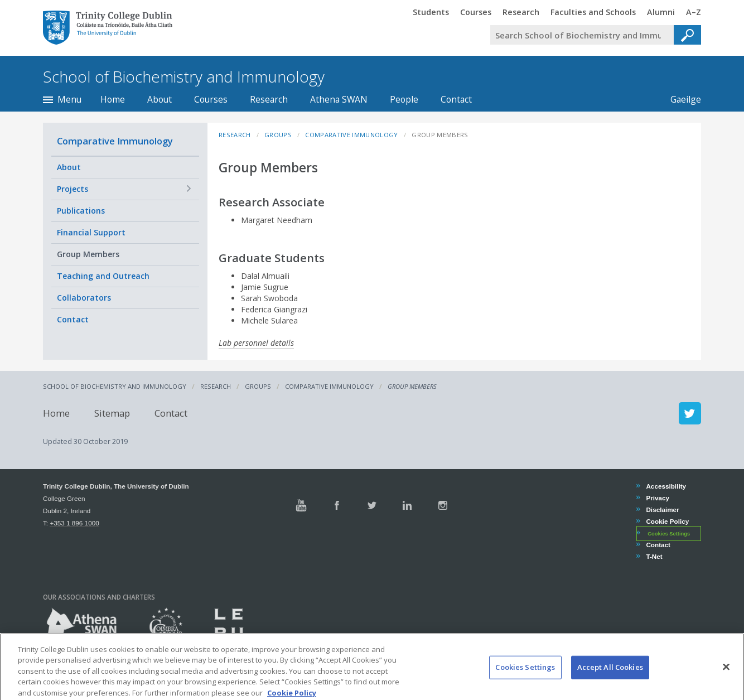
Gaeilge (680, 99)
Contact (456, 99)
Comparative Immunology (115, 141)
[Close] (726, 683)
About (160, 99)
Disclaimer (662, 510)
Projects (73, 189)
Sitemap (112, 413)
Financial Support (91, 232)
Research (269, 99)
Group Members (88, 254)
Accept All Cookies (610, 683)
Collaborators (84, 298)
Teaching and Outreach (103, 276)
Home (113, 99)
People (404, 99)
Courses (211, 99)
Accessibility (666, 486)
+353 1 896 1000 (74, 523)
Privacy (657, 498)
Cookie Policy (667, 521)
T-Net (654, 556)
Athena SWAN (339, 99)
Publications (81, 211)
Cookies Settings (669, 534)
